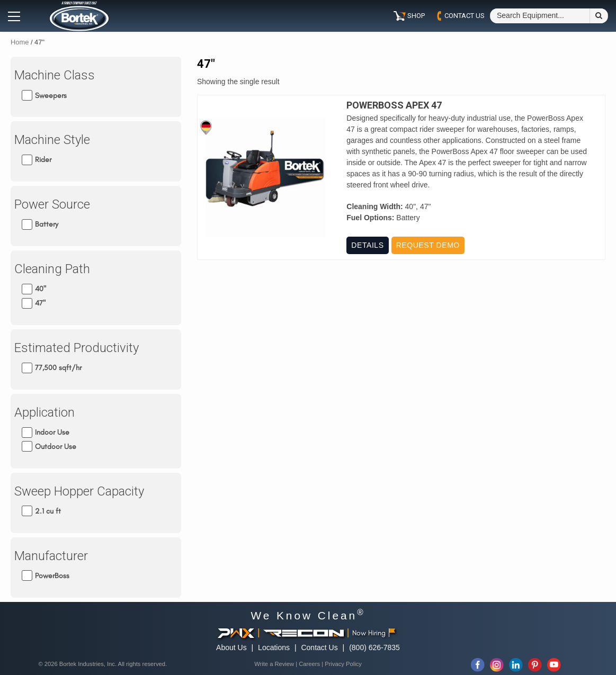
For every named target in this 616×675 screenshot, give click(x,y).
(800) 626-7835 (374, 647)
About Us (231, 647)
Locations (274, 647)
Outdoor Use (56, 447)
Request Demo (428, 245)
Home (20, 42)
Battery (47, 224)
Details (367, 245)
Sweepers (51, 95)
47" (40, 303)
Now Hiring (374, 633)
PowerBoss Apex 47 (394, 105)
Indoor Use (52, 432)
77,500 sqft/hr (58, 368)
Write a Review (274, 664)
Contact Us (319, 647)
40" (41, 289)
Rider (43, 160)
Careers (309, 664)
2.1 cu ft (48, 511)
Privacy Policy (343, 664)
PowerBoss (52, 576)
